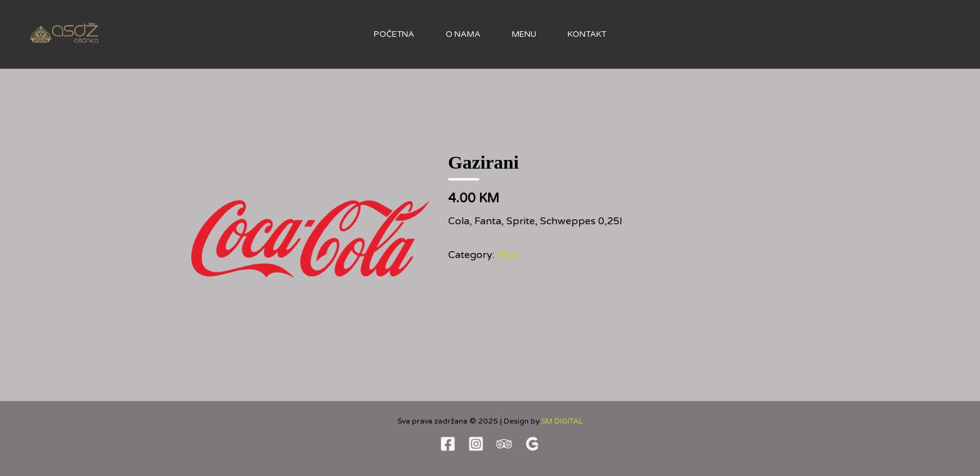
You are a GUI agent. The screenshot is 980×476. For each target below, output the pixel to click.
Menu (524, 34)
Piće (507, 255)
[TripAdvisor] (504, 444)
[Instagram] (476, 444)
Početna (394, 34)
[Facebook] (448, 444)
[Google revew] (532, 444)
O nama (463, 34)
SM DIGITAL (562, 421)
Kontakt (587, 34)
